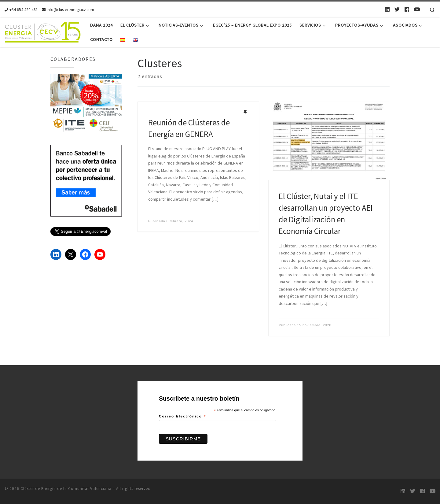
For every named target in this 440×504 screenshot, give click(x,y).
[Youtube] (417, 9)
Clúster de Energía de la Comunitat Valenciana (66, 489)
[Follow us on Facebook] (407, 9)
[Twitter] (397, 9)
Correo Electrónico (183, 417)
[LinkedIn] (387, 9)
